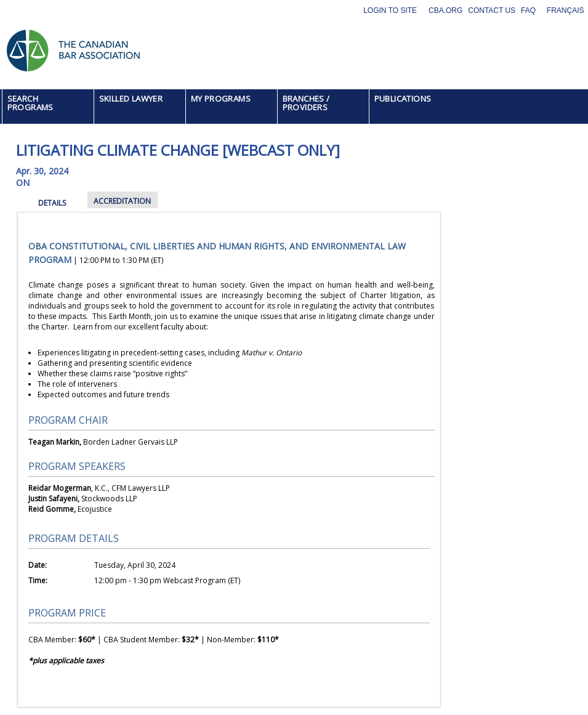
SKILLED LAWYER (131, 99)
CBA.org (445, 10)
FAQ (528, 10)
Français (566, 10)
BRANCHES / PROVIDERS (306, 103)
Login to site (390, 10)
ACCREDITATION (122, 201)
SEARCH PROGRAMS (30, 103)
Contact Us (492, 10)
